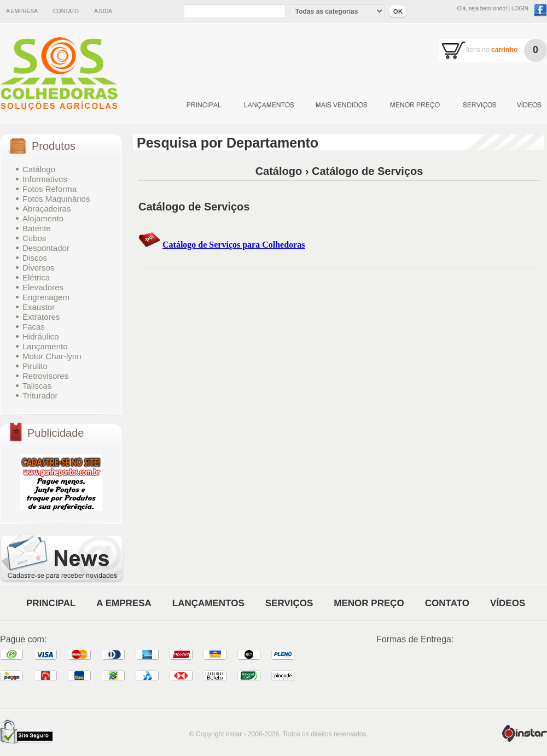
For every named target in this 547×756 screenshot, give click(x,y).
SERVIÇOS (289, 603)
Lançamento (45, 346)
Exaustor (39, 307)
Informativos (45, 179)
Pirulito (35, 366)
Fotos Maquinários (56, 199)
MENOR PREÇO (369, 603)
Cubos (34, 238)
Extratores (41, 317)
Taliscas (37, 386)
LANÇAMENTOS (208, 603)
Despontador (46, 248)
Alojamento (43, 218)
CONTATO (447, 603)
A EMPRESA (124, 603)
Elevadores (43, 287)
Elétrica (36, 277)
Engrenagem (46, 297)
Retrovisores (45, 376)
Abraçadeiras (46, 209)
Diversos (38, 268)
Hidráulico (41, 336)
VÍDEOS (508, 603)
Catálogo (39, 169)
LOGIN (520, 8)
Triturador (40, 395)
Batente (37, 228)
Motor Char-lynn (52, 356)
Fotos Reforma (50, 189)
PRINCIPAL (51, 603)
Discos (35, 258)
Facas (34, 327)
